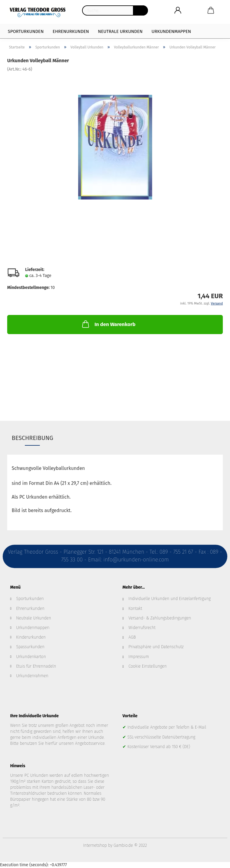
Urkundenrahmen (32, 676)
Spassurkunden (30, 647)
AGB (132, 637)
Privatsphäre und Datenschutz (156, 647)
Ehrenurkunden (71, 31)
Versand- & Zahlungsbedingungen (160, 618)
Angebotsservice (90, 743)
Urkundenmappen (171, 31)
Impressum (139, 657)
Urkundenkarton (31, 657)
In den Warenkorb (108, 324)
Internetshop (95, 845)
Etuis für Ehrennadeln (36, 666)
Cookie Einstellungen (148, 666)
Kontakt (135, 609)
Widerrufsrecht (142, 628)
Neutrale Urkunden (120, 31)
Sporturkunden (26, 31)
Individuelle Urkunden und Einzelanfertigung (170, 599)
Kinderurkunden (31, 637)
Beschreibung (32, 438)
